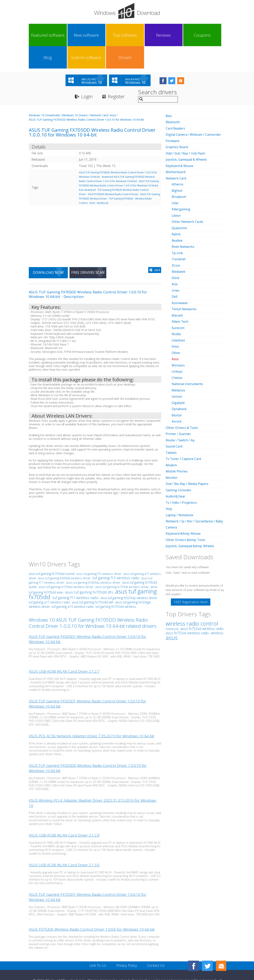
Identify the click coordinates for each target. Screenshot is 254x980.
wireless (217, 604)
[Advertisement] (95, 212)
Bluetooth (173, 100)
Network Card (99, 93)
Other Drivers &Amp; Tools (186, 511)
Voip (169, 480)
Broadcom (179, 173)
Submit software (188, 35)
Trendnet (179, 235)
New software (65, 35)
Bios (169, 94)
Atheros (178, 161)
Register (117, 74)
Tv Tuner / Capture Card (184, 431)
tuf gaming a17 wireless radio (50, 580)
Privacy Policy (127, 943)
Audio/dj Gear (176, 468)
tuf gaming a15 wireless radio (73, 585)
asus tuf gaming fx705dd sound (52, 552)
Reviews (114, 35)
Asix (175, 259)
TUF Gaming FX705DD (121, 176)
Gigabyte (178, 376)
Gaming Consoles (179, 462)
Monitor (172, 450)
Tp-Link (178, 229)
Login (87, 74)
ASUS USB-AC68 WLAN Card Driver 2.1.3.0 (64, 843)
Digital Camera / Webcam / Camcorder (194, 112)
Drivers (213, 35)
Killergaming (181, 186)
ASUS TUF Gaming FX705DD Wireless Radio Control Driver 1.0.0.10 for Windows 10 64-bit (86, 97)
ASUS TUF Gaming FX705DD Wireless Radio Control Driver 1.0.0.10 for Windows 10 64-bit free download (119, 163)
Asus (113, 93)
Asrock (177, 394)
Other (176, 327)
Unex (176, 265)
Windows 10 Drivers (75, 93)
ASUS (92, 181)
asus (172, 608)
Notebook (103, 181)
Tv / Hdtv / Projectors (182, 474)
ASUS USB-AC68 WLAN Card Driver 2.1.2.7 (64, 650)
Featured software (41, 35)
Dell (175, 272)
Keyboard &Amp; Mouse (184, 505)
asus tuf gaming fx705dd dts (90, 570)
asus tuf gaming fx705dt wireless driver (122, 565)
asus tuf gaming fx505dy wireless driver (129, 576)
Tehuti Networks (184, 284)
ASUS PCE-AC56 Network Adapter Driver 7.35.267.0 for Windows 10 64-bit (91, 714)
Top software (90, 35)
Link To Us (97, 943)
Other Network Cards (188, 198)
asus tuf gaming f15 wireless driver (99, 552)
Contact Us (156, 943)
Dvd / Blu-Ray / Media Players (188, 456)
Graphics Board (177, 124)
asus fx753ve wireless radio (188, 604)
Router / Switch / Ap (180, 413)
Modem (171, 437)
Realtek (177, 216)
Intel (175, 179)
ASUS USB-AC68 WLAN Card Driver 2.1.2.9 (64, 813)
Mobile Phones (177, 444)
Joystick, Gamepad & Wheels (187, 137)
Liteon (176, 192)
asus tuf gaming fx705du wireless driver (66, 565)
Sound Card (174, 419)
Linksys (177, 345)
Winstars (178, 339)
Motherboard (176, 149)
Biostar (177, 388)
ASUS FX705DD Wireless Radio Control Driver (113, 172)
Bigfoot (177, 167)
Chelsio (177, 351)
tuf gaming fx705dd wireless (116, 585)
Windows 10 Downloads (44, 93)
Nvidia (176, 308)
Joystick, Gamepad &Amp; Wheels (190, 517)
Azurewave (180, 278)
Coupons (139, 35)
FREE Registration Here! (191, 573)
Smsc (175, 321)
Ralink (176, 210)
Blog (164, 35)
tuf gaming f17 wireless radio (76, 576)
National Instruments (188, 358)
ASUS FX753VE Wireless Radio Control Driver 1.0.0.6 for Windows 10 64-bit (92, 907)
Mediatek (179, 247)
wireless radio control (192, 594)
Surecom (178, 302)
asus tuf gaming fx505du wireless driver (93, 561)
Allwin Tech (180, 296)
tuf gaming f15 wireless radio (116, 556)
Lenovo (177, 370)
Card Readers (176, 106)
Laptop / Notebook (180, 487)
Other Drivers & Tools (182, 401)
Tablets (171, 425)
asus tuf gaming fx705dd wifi (93, 580)
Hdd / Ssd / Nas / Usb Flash (186, 131)
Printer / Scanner (178, 407)
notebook (172, 600)
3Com (176, 241)
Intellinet (178, 315)
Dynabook (179, 382)
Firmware (173, 118)
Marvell (177, 290)
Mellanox (178, 364)
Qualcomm (180, 204)
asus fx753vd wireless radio (202, 599)
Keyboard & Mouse (180, 143)
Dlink (176, 253)
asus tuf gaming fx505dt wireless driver (64, 556)
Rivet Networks (183, 222)
